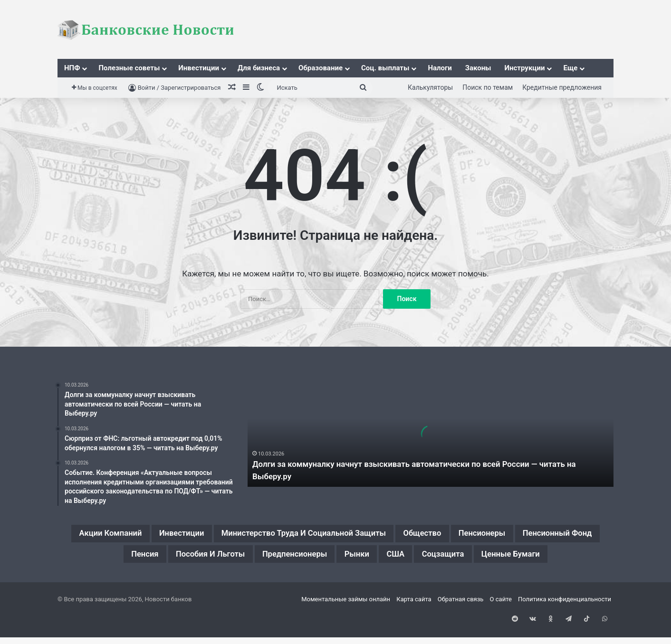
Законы (478, 68)
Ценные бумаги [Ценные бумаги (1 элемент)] (336, 580)
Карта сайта (414, 627)
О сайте (501, 627)
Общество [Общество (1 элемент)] (491, 535)
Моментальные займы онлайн (346, 627)
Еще (570, 68)
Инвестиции (199, 68)
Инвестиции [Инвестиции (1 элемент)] (203, 535)
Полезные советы (129, 68)
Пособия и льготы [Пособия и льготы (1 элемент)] (284, 558)
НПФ (72, 68)
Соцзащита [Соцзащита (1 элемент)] (558, 558)
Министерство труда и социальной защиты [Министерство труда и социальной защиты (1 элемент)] (350, 535)
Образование (321, 68)
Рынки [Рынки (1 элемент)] (457, 558)
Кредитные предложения (562, 87)
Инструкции (525, 68)
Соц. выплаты (385, 68)
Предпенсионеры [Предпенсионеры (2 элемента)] (384, 558)
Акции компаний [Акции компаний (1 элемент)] (120, 535)
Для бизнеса (259, 68)
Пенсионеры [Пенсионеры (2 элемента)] (561, 535)
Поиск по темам (488, 87)
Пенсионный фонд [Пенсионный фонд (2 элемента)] (130, 558)
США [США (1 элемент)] (502, 558)
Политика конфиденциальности (565, 627)
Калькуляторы (430, 87)
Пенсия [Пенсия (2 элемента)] (207, 558)
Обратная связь (461, 627)
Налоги (440, 68)
